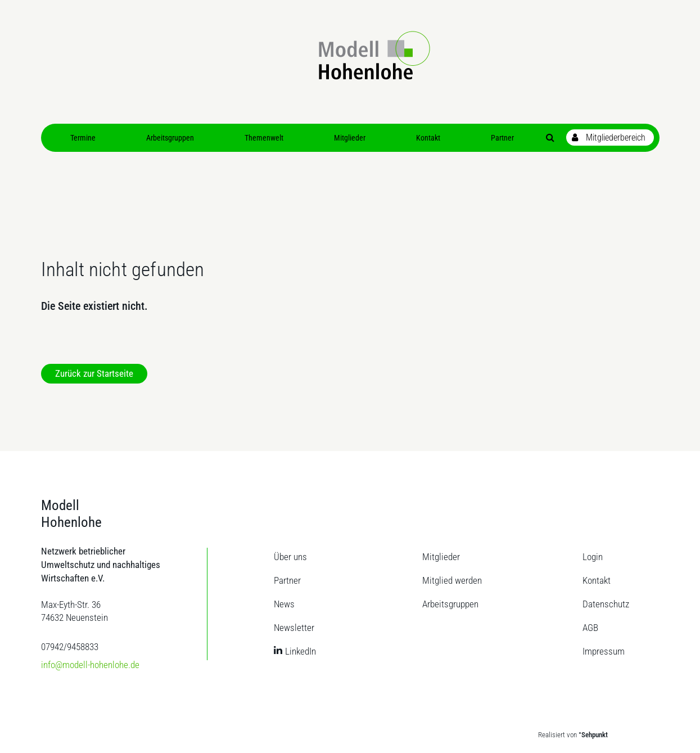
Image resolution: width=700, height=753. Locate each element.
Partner (287, 580)
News (284, 604)
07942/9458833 (70, 647)
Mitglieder (441, 557)
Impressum (604, 651)
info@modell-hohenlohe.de (90, 665)
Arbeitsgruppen (450, 604)
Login (593, 557)
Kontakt (597, 580)
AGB (590, 628)
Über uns (290, 557)
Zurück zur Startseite (94, 373)
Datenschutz (606, 604)
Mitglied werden (452, 580)
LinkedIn (301, 651)
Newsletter (294, 628)
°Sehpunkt (593, 735)
